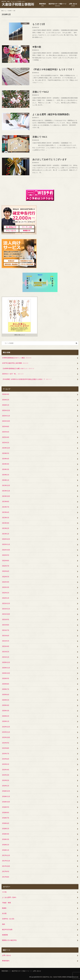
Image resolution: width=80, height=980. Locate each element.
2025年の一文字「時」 (13, 374)
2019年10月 (6, 737)
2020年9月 (6, 678)
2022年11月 (6, 544)
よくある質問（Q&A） (10, 897)
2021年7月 (6, 630)
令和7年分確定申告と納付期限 (15, 363)
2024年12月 (6, 448)
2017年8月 (6, 877)
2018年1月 (6, 850)
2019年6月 (6, 759)
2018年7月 (6, 818)
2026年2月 (6, 400)
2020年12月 (6, 662)
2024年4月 (6, 464)
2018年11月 (6, 796)
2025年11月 (6, 416)
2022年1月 (6, 598)
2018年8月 (6, 812)
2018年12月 (6, 791)
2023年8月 (6, 501)
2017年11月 (6, 861)
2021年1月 (6, 657)
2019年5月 (6, 764)
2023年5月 (6, 518)
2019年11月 (6, 732)
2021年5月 (6, 641)
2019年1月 (6, 786)
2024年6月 (6, 459)
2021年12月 (6, 603)
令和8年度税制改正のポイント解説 (17, 358)
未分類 (4, 913)
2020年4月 (6, 705)
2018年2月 (6, 845)
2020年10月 (6, 673)
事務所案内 (43, 5)
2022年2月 (6, 593)
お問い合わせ (73, 5)
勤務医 (4, 908)
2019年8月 (6, 748)
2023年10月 (6, 496)
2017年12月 (6, 855)
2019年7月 (6, 754)
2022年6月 (6, 571)
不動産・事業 (6, 903)
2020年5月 (6, 700)
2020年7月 (6, 689)
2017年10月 (6, 866)
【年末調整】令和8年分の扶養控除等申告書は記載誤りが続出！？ (27, 379)
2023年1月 (6, 534)
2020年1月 (6, 721)
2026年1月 (6, 405)
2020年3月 (6, 711)
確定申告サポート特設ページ (57, 5)
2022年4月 (6, 582)
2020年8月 (6, 684)
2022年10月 (6, 550)
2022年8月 (6, 561)
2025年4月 (6, 437)
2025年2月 (6, 443)
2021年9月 (6, 619)
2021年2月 (6, 652)
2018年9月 (6, 807)
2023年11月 (6, 491)
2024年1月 (6, 480)
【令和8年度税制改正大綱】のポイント (18, 369)
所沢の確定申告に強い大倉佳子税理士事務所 (53, 977)
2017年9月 (6, 871)
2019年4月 (6, 770)
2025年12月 (6, 410)
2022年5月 (6, 577)
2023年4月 (6, 523)
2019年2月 (6, 780)
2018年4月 (6, 834)
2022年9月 (6, 555)
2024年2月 (6, 475)
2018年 (10, 11)
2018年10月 (6, 802)
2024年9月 (6, 453)
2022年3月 (6, 587)
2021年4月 (6, 646)
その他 (4, 892)
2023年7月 (6, 507)
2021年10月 (6, 614)
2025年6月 (6, 432)
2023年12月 (6, 485)
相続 (4, 924)
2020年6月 (6, 694)
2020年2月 (6, 716)
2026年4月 (6, 394)
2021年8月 (6, 625)
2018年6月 (6, 823)
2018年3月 (6, 839)
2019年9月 (6, 743)
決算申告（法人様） (9, 919)
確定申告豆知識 (7, 929)
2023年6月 (6, 512)
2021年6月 (6, 636)
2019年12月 (6, 727)
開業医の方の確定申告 (9, 940)
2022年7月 (6, 566)
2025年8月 (6, 426)
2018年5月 (6, 829)
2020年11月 (6, 668)
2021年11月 (6, 609)
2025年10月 (6, 421)
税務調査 (5, 935)
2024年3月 (6, 469)
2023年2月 (6, 528)
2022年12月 (6, 539)
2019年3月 (6, 775)
